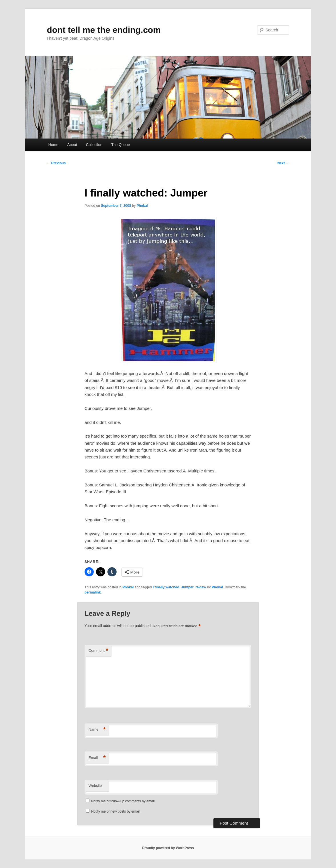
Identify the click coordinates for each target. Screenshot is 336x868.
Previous (56, 163)
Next (283, 163)
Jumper (187, 587)
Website (95, 786)
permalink (93, 592)
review (201, 587)
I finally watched (166, 587)
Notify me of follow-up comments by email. (123, 801)
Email (97, 758)
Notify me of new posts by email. (116, 811)
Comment (98, 651)
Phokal (142, 206)
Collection (94, 145)
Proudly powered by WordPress (168, 848)
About (72, 145)
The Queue (120, 145)
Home (53, 145)
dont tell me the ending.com (104, 30)
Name (97, 730)
